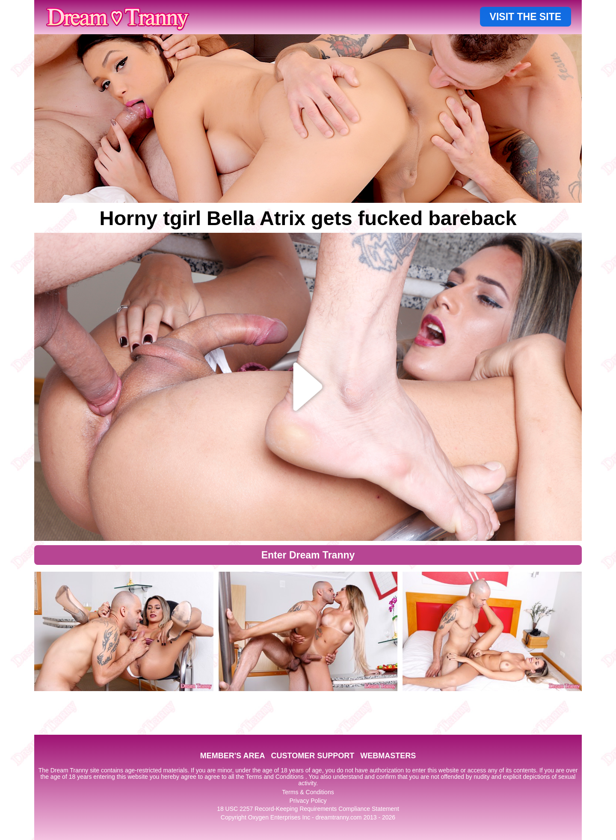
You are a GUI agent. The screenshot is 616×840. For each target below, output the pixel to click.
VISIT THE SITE (526, 17)
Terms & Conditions (308, 792)
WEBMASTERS (388, 756)
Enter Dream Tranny (308, 555)
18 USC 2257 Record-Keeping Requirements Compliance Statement (308, 809)
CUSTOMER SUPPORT (312, 756)
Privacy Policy (308, 801)
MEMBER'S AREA (233, 756)
